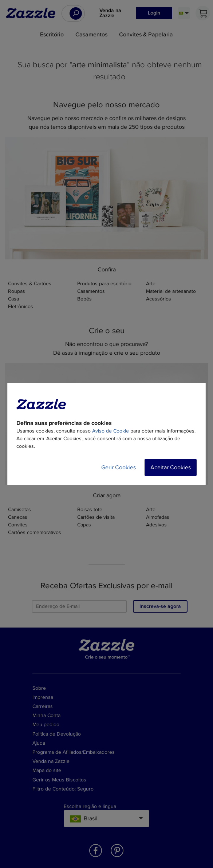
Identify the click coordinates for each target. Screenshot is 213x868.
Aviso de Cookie (111, 431)
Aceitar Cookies (171, 467)
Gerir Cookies (119, 467)
